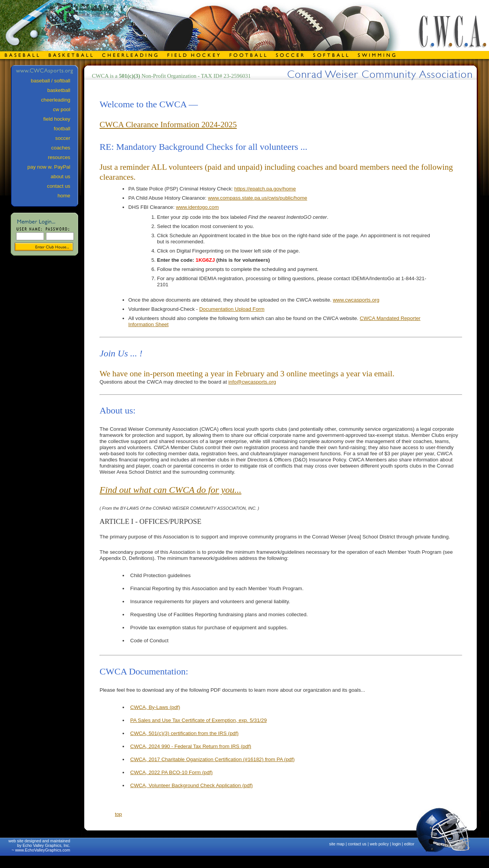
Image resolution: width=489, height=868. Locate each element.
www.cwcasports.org (356, 300)
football (66, 129)
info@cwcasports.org (252, 382)
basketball (62, 90)
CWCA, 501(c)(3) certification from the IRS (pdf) (184, 733)
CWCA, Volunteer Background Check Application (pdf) (191, 785)
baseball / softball (54, 81)
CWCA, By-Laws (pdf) (155, 707)
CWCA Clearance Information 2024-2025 (168, 125)
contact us (357, 844)
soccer (66, 138)
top (119, 814)
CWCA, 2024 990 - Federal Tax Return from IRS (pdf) (191, 746)
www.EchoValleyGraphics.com (43, 850)
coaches (64, 148)
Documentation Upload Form (232, 309)
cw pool (65, 109)
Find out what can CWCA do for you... (170, 490)
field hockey (60, 119)
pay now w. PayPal (52, 167)
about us (64, 176)
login (397, 844)
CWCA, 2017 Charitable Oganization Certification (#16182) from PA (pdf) (212, 759)
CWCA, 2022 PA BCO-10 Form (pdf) (171, 772)
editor (409, 844)
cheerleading (59, 100)
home (67, 196)
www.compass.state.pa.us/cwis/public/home (258, 198)
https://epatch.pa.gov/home (265, 189)
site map (337, 844)
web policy (379, 844)
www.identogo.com (197, 207)
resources (63, 157)
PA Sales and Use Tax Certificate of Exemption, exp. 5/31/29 (199, 720)
